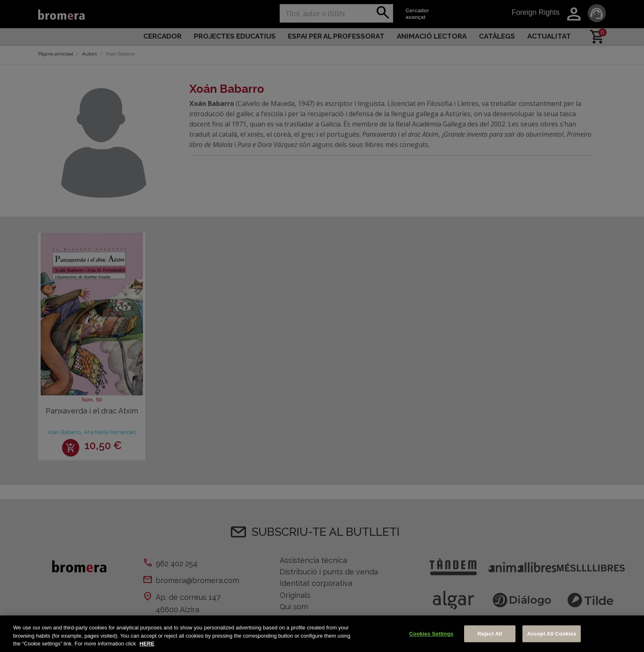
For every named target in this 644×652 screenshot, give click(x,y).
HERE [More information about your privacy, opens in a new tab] (147, 644)
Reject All (490, 634)
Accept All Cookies (552, 634)
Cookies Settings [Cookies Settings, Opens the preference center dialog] (431, 634)
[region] (322, 634)
